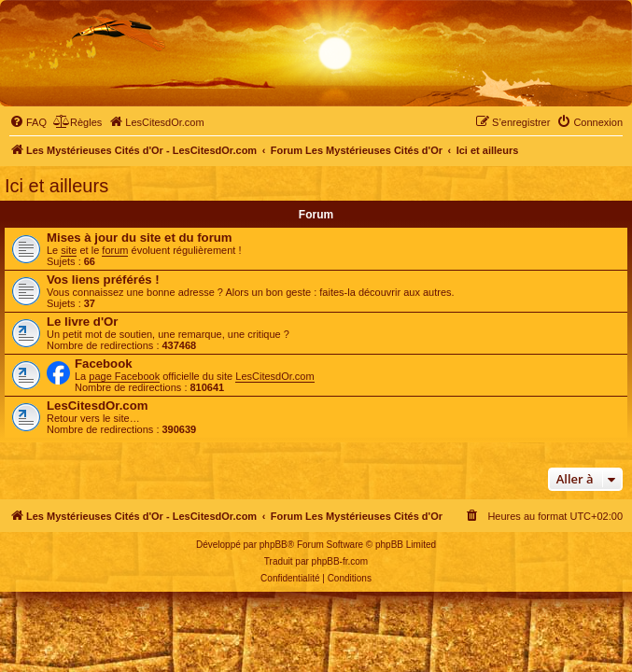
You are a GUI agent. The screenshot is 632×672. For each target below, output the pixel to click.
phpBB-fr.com (340, 561)
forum (115, 250)
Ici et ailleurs (56, 186)
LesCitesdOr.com (274, 376)
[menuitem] (28, 122)
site (69, 250)
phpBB (274, 545)
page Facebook (124, 376)
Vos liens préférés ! (103, 280)
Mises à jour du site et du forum (140, 238)
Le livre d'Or (82, 322)
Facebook (104, 364)
